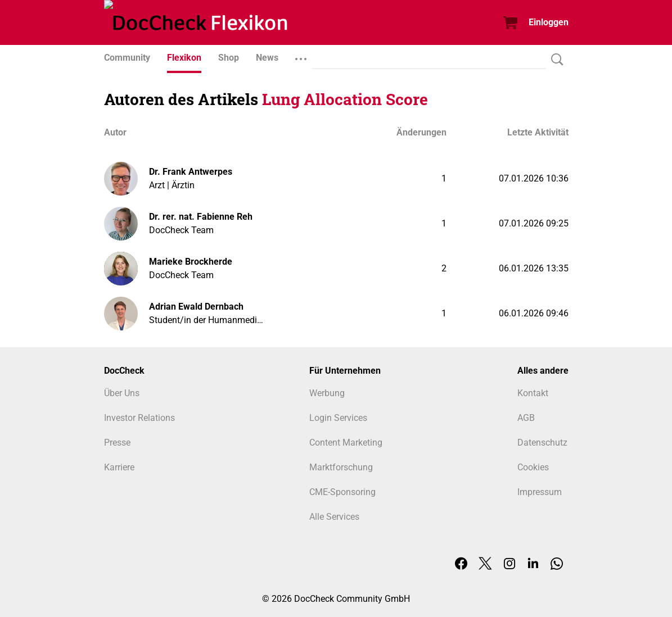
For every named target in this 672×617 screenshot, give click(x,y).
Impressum (540, 492)
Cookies (533, 467)
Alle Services (334, 517)
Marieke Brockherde (191, 262)
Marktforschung (341, 467)
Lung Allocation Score (345, 99)
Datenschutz (542, 443)
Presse (117, 443)
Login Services (338, 418)
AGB (526, 418)
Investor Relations (139, 418)
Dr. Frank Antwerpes (191, 172)
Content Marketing (346, 443)
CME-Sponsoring (342, 492)
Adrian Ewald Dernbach (196, 307)
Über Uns (122, 393)
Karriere (119, 467)
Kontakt (533, 393)
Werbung (327, 393)
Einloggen (549, 22)
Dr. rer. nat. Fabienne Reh (201, 217)
